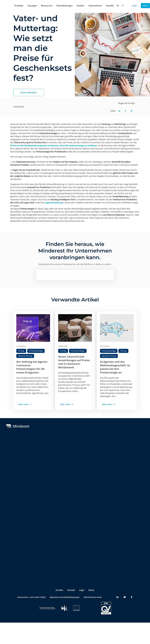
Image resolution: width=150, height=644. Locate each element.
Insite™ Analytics (42, 509)
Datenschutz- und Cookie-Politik (31, 587)
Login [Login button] (134, 6)
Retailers (38, 525)
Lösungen (32, 6)
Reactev (17, 448)
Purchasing (39, 552)
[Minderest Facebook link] (132, 588)
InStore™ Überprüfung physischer (44, 497)
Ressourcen (47, 6)
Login (82, 580)
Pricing (21, 351)
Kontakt (71, 580)
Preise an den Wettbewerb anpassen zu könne (34, 145)
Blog (123, 443)
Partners (99, 448)
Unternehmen (95, 6)
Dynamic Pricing (25, 356)
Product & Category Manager (43, 558)
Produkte (19, 6)
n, (58, 145)
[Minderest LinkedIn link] (117, 588)
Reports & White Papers (132, 453)
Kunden (80, 6)
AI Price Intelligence (43, 467)
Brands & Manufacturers (45, 530)
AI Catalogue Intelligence (45, 472)
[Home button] (5, 6)
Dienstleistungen (65, 6)
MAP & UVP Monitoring (45, 457)
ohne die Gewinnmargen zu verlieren (78, 145)
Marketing (39, 547)
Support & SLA (73, 443)
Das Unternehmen (103, 443)
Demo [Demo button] (145, 6)
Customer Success (75, 448)
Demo (91, 580)
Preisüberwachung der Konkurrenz (44, 450)
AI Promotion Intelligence (46, 477)
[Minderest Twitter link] (125, 588)
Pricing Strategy (36, 351)
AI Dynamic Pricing (43, 462)
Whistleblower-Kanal (93, 587)
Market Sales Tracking (44, 483)
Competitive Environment (46, 514)
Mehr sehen (25, 404)
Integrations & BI (74, 453)
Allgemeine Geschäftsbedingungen (65, 587)
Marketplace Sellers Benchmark (43, 489)
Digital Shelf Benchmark (45, 504)
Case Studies (127, 448)
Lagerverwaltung (53, 203)
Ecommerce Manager (44, 565)
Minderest (18, 443)
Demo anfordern (29, 92)
